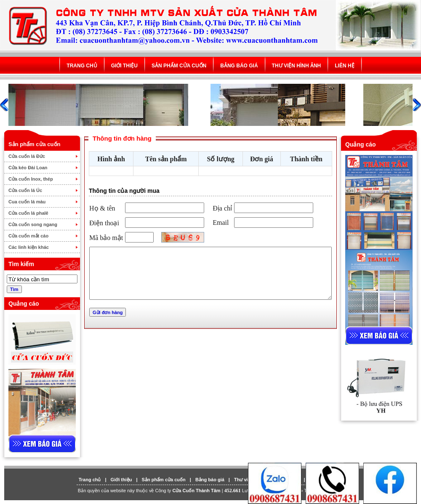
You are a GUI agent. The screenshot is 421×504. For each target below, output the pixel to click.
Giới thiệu (124, 66)
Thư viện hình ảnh (297, 66)
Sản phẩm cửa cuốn (179, 66)
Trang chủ (82, 66)
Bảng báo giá (239, 66)
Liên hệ (344, 66)
